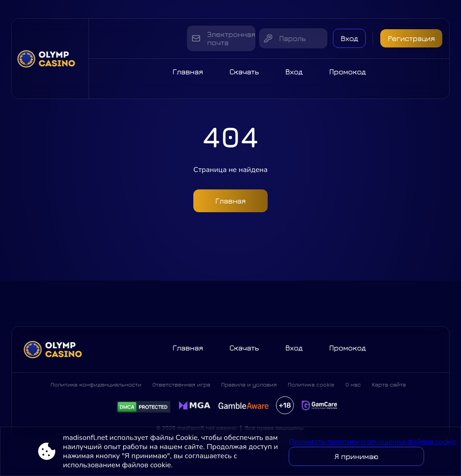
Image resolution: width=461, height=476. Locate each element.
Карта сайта (389, 384)
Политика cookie (311, 384)
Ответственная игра (181, 384)
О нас (353, 384)
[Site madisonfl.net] (50, 59)
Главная (188, 72)
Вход (349, 38)
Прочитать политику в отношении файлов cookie (372, 442)
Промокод (348, 72)
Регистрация (411, 38)
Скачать (244, 72)
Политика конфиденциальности (96, 384)
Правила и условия (249, 384)
